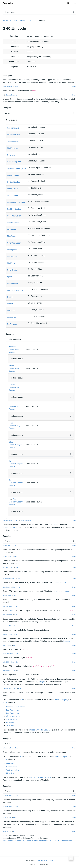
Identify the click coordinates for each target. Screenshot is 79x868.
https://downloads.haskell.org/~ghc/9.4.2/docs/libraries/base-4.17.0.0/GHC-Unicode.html (37, 841)
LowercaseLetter (14, 135)
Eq (10, 461)
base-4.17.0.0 (25, 20)
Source (74, 87)
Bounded (13, 347)
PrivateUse (11, 317)
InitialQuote (12, 229)
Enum (11, 366)
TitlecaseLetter (13, 141)
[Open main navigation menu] (75, 3)
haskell (5, 20)
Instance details (17, 359)
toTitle (5, 818)
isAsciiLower (7, 587)
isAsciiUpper (7, 579)
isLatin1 (5, 557)
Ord (11, 480)
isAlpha (5, 634)
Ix (10, 404)
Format (10, 304)
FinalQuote (11, 236)
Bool (15, 545)
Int (10, 831)
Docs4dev (8, 3)
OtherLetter (12, 155)
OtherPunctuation (14, 243)
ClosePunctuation (14, 223)
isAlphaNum (7, 670)
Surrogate (11, 311)
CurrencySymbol (14, 256)
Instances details (15, 339)
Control (10, 297)
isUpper (66, 583)
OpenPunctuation (14, 216)
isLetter (67, 641)
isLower (66, 591)
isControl (5, 568)
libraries (15, 20)
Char (16, 521)
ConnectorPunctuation (16, 202)
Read (11, 423)
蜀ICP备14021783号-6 (45, 860)
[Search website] (68, 3)
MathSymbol (12, 250)
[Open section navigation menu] (72, 3)
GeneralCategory (11, 95)
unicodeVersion (8, 87)
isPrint (5, 595)
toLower (5, 807)
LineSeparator (13, 284)
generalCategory (8, 521)
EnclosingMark (13, 175)
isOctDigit (6, 654)
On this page (10, 12)
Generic (12, 385)
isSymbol (6, 748)
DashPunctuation (14, 209)
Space (10, 277)
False (5, 703)
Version (16, 87)
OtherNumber (13, 196)
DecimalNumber (14, 182)
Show (11, 442)
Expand (8, 113)
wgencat (5, 831)
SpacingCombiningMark (17, 169)
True (11, 611)
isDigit (5, 645)
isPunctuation (7, 688)
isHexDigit (6, 662)
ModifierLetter (13, 148)
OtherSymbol (12, 270)
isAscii (5, 545)
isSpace (5, 606)
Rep (15, 499)
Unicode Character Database (40, 730)
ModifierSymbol (13, 263)
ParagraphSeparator (15, 290)
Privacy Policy (31, 860)
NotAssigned (12, 324)
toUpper (5, 796)
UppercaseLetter (14, 128)
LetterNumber (13, 189)
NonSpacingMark (14, 162)
